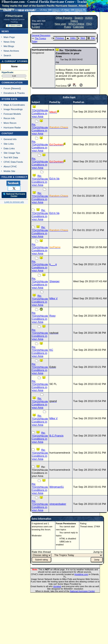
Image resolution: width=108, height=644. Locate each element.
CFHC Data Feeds (13, 162)
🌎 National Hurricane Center (14, 195)
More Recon (10, 123)
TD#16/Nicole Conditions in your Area (40, 113)
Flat (91, 38)
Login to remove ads (14, 202)
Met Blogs (9, 46)
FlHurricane (14, 16)
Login (36, 27)
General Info (10, 139)
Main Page (9, 37)
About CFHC (10, 166)
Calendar (79, 27)
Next (82, 38)
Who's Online (76, 24)
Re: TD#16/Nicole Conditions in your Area (40, 129)
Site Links (9, 144)
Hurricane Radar (12, 127)
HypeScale (7, 72)
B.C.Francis (57, 436)
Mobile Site (9, 171)
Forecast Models (12, 114)
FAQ (89, 24)
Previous (58, 38)
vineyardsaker (58, 504)
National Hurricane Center (82, 591)
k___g (53, 264)
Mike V (54, 298)
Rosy (52, 316)
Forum (7, 88)
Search (7, 55)
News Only (9, 42)
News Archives (11, 51)
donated (57, 586)
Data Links (9, 148)
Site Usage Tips (12, 153)
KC (51, 350)
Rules (67, 27)
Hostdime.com (81, 574)
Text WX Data (11, 157)
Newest (16, 88)
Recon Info (9, 118)
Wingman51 (57, 487)
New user (60, 24)
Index (71, 38)
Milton (56, 10)
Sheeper (55, 281)
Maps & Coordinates (14, 105)
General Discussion (41, 35)
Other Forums (64, 18)
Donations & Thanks (14, 93)
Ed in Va (54, 178)
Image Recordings (13, 109)
